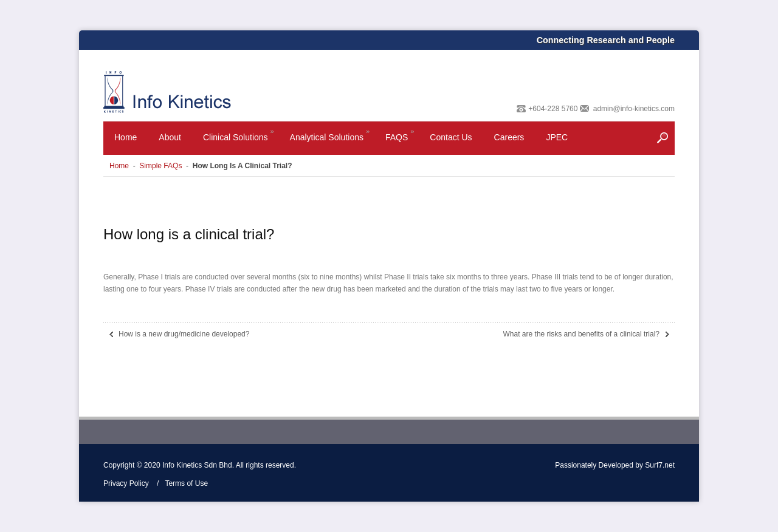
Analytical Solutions (331, 140)
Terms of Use (186, 483)
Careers (509, 137)
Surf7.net (660, 465)
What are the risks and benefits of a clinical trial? (581, 334)
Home (126, 137)
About (170, 137)
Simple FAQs (160, 166)
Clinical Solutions (239, 140)
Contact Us (451, 137)
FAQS (401, 140)
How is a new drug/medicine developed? (184, 334)
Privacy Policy (126, 483)
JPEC (557, 137)
